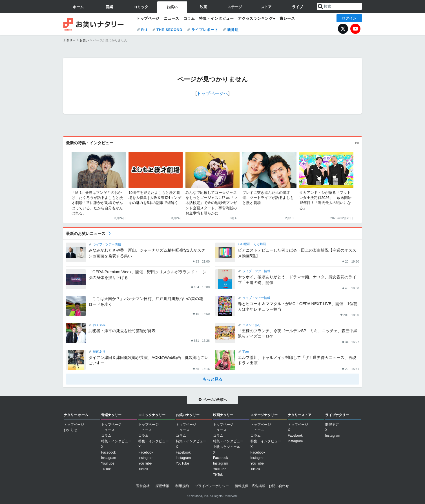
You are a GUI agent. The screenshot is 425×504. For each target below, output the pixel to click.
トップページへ (213, 93)
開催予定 (332, 425)
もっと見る (213, 379)
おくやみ (99, 325)
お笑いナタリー (97, 24)
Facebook (109, 452)
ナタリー (69, 40)
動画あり (99, 352)
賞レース (287, 18)
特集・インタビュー (216, 18)
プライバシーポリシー (212, 486)
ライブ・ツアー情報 (107, 244)
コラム (189, 18)
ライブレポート (205, 30)
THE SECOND (169, 30)
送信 (320, 6)
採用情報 (162, 486)
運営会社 (143, 486)
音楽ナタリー (111, 415)
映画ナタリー (223, 415)
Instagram (109, 458)
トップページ (148, 18)
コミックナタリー (152, 415)
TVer (246, 352)
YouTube (355, 29)
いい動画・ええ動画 (252, 244)
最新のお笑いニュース (86, 234)
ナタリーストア (300, 415)
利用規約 (182, 486)
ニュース (171, 18)
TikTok (106, 469)
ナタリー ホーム (76, 415)
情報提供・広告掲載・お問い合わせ (262, 486)
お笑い (84, 40)
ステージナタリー (264, 415)
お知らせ (70, 430)
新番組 (233, 30)
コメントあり (252, 325)
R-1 (144, 30)
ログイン (349, 18)
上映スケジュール (227, 447)
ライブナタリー (337, 415)
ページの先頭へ (215, 400)
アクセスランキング (255, 18)
